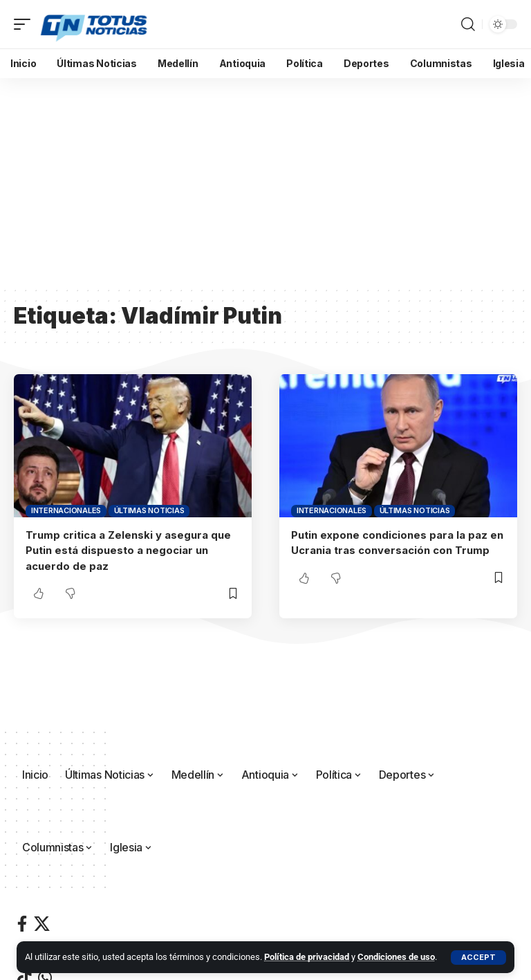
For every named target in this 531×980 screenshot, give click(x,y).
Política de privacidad (307, 957)
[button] (478, 958)
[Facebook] (22, 924)
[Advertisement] (265, 182)
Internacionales (66, 510)
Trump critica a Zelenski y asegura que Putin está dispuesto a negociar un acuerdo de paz (128, 550)
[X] (42, 924)
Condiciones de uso (396, 957)
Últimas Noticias (149, 510)
